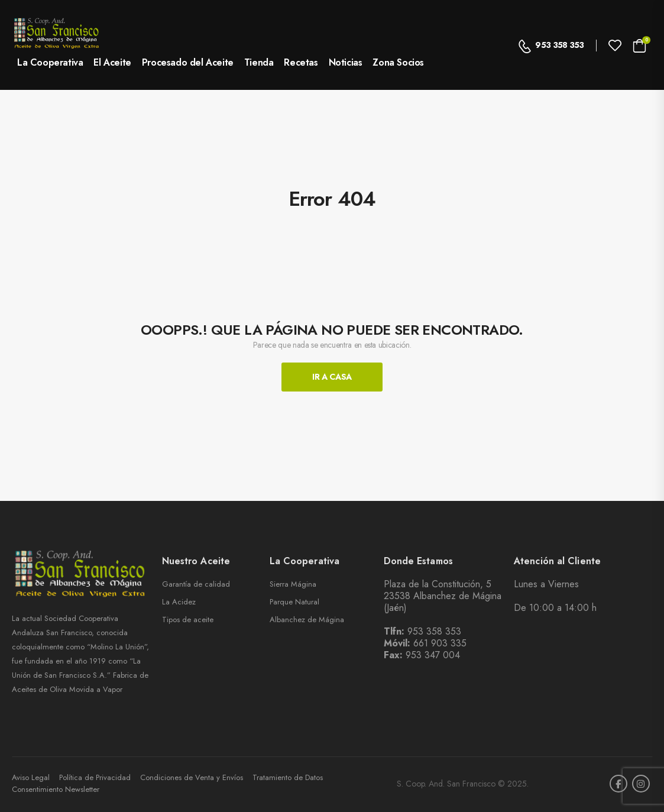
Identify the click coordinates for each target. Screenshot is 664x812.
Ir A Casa (332, 377)
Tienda (259, 62)
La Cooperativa (50, 62)
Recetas (301, 62)
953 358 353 (551, 45)
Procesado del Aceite (188, 62)
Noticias (346, 62)
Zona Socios (398, 62)
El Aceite (112, 62)
